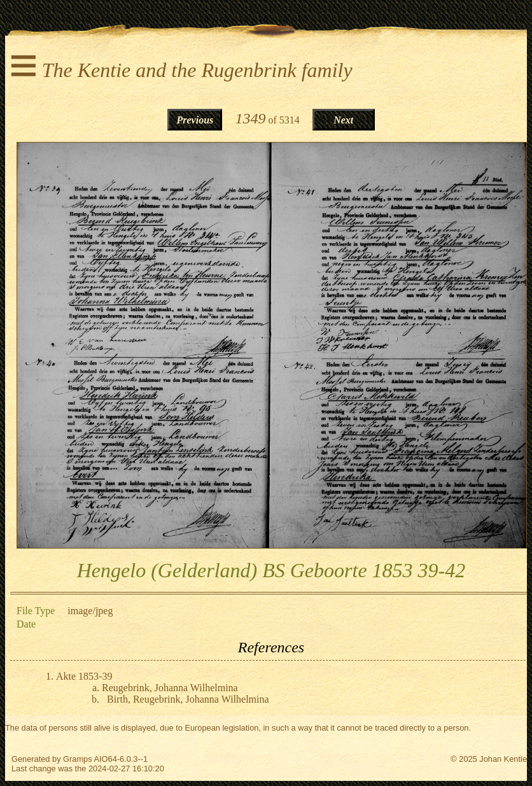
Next (343, 120)
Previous (195, 120)
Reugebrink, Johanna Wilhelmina (170, 688)
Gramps (78, 759)
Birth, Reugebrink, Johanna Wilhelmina (188, 699)
